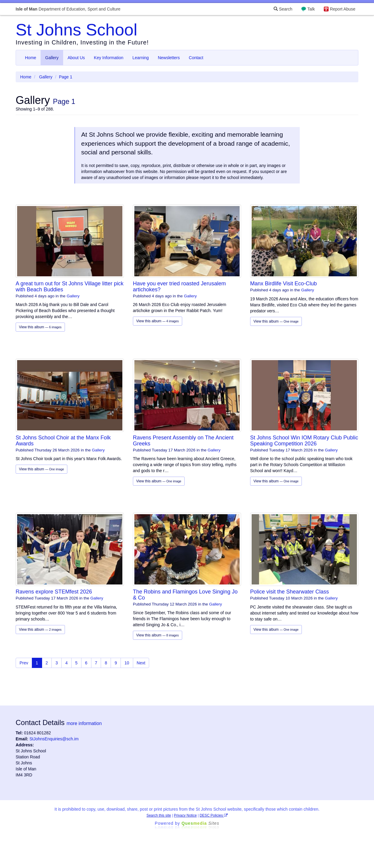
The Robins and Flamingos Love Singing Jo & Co (185, 595)
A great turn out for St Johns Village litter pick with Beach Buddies (70, 287)
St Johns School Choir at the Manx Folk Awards (63, 441)
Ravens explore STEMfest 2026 (54, 592)
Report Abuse (343, 9)
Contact (196, 58)
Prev (24, 663)
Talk (311, 9)
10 (127, 663)
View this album (40, 327)
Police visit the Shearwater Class (290, 592)
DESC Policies (214, 815)
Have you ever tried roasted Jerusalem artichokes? (179, 287)
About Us (76, 58)
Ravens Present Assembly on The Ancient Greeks (183, 441)
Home (31, 58)
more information (84, 723)
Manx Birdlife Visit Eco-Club (284, 284)
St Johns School (77, 30)
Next (141, 663)
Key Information (109, 58)
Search (283, 9)
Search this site (159, 815)
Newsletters (169, 58)
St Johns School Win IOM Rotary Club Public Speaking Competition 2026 (304, 441)
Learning (141, 58)
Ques (201, 823)
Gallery (52, 58)
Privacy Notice (185, 815)
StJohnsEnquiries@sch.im (54, 739)
